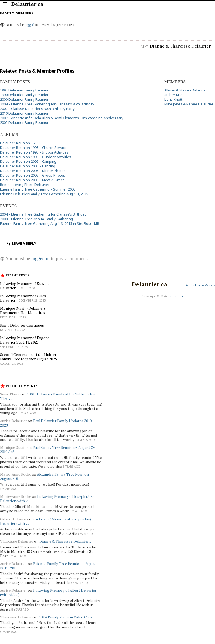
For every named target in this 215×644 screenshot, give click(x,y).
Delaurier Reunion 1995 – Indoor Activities (34, 152)
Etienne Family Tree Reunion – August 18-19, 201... (49, 566)
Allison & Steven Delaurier (186, 90)
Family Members (17, 13)
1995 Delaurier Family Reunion (25, 90)
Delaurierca (149, 284)
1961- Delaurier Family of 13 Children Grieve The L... (50, 396)
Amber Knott (175, 95)
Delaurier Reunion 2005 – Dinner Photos (33, 171)
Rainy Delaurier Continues (22, 325)
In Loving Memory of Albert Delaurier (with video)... (48, 593)
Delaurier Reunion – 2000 (21, 143)
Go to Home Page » (201, 285)
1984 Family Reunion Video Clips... (67, 617)
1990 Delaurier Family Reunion (25, 95)
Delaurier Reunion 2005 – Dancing (28, 166)
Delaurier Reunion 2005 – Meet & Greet (32, 180)
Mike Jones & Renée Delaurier (189, 104)
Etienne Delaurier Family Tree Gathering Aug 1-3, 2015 (44, 194)
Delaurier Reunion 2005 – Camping (28, 161)
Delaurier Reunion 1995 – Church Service (33, 148)
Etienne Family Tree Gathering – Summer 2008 (38, 189)
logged (29, 25)
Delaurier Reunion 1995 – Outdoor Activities (36, 157)
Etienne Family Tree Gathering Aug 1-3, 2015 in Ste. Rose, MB (50, 223)
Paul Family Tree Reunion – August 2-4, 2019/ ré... (49, 450)
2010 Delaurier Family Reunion (25, 113)
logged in (41, 259)
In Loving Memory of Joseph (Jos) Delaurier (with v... (47, 499)
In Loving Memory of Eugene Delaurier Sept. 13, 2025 (25, 340)
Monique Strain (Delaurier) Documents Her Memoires (23, 311)
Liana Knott (173, 99)
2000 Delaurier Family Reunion (25, 99)
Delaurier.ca (177, 296)
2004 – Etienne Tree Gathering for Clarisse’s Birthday (43, 214)
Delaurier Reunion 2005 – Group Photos (33, 175)
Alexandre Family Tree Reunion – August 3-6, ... (46, 476)
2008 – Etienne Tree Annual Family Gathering (37, 219)
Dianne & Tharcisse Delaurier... (65, 542)
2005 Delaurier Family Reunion (25, 122)
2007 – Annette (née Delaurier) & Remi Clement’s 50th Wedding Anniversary (62, 118)
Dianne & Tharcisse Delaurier (180, 46)
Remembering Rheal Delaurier (25, 185)
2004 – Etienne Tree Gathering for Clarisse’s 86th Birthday (47, 104)
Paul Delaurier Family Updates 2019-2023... (47, 423)
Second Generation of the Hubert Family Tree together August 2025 (28, 357)
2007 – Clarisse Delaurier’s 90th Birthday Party (37, 109)
